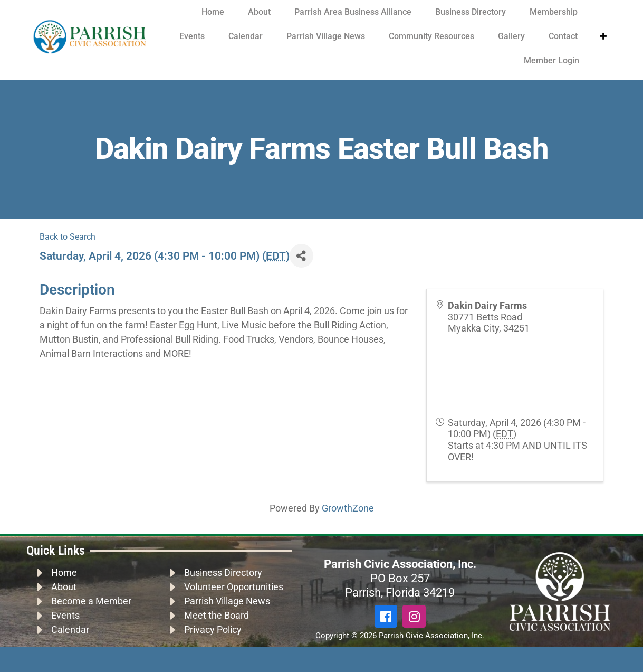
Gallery (511, 36)
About (259, 12)
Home (213, 12)
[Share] (301, 256)
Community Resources (431, 36)
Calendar (246, 36)
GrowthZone (348, 508)
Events (192, 36)
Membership (554, 12)
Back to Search (68, 237)
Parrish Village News (326, 36)
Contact (563, 36)
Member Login (551, 60)
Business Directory (471, 12)
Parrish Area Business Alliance (353, 12)
